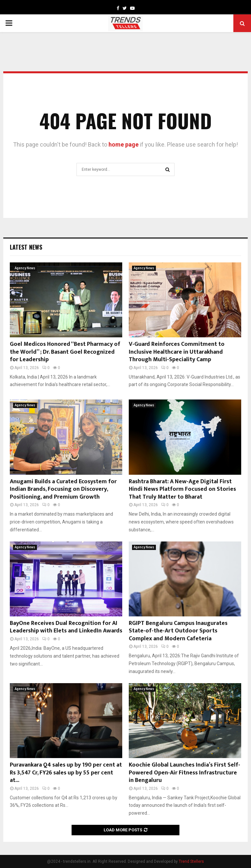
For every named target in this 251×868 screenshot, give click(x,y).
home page (124, 144)
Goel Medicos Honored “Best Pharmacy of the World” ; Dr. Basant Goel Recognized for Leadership (65, 352)
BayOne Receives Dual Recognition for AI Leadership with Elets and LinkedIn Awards (66, 627)
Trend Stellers (191, 861)
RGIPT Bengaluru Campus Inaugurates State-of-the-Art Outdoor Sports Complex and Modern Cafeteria (178, 631)
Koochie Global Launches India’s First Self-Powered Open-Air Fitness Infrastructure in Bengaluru (184, 773)
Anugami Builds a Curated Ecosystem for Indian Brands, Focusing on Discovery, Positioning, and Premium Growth (63, 489)
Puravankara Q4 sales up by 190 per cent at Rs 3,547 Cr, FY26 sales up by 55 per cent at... (66, 773)
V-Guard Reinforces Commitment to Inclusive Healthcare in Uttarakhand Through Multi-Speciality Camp (177, 352)
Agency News (25, 268)
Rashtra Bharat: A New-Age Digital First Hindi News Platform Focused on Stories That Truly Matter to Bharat (182, 489)
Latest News (26, 247)
